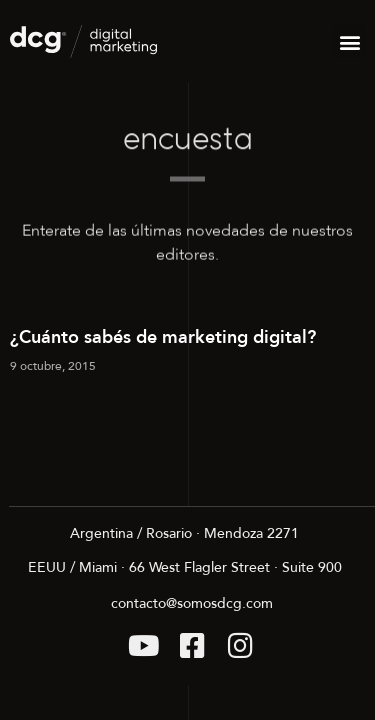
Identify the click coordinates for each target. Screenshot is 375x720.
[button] (349, 41)
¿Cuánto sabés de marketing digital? (163, 338)
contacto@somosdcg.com (192, 603)
